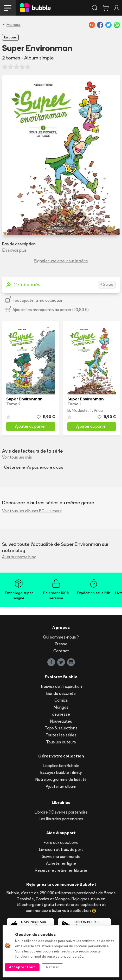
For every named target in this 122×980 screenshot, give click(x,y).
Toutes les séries (61, 735)
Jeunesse (61, 714)
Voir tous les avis (17, 457)
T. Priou (96, 410)
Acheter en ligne (61, 863)
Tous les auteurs (61, 742)
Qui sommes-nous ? (61, 637)
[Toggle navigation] (8, 8)
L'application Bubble (61, 766)
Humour (14, 25)
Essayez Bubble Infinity (61, 772)
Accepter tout (22, 967)
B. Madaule (78, 410)
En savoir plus (15, 250)
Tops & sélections (61, 728)
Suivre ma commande (61, 857)
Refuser (52, 967)
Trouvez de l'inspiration (61, 686)
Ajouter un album (61, 786)
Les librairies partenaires (61, 819)
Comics (61, 700)
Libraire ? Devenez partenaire (61, 812)
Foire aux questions (61, 843)
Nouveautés (61, 721)
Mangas (61, 707)
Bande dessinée (61, 693)
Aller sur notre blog (19, 557)
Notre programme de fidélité (61, 779)
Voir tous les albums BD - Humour (32, 511)
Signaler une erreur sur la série (61, 261)
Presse (61, 644)
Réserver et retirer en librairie (61, 870)
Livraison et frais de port (61, 850)
